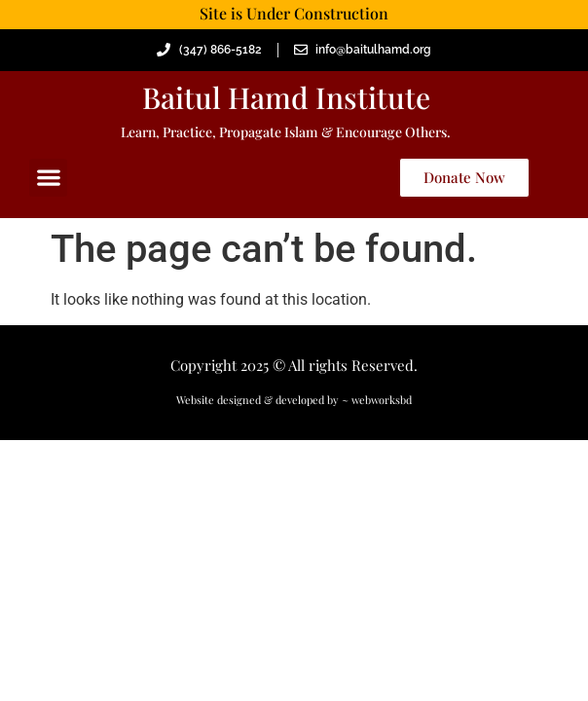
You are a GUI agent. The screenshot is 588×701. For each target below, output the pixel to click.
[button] (48, 178)
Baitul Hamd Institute (286, 97)
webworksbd (382, 400)
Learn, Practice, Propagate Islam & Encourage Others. (286, 132)
